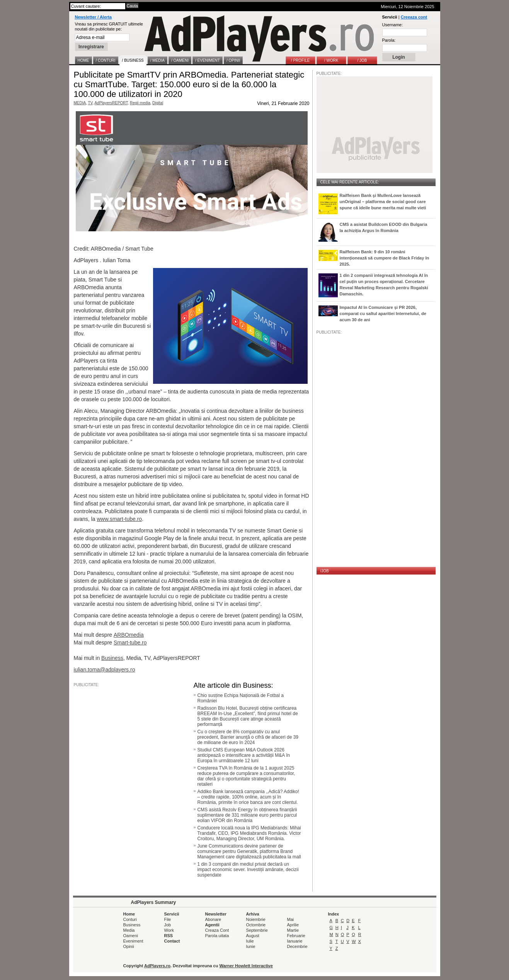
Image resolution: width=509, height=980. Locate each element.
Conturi (130, 919)
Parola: (389, 40)
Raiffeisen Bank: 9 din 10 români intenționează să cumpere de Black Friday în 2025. (385, 258)
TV (90, 103)
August (253, 936)
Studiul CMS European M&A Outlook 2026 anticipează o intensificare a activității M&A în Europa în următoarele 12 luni (244, 755)
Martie (293, 930)
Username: (393, 25)
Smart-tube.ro (130, 643)
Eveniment (133, 941)
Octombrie (256, 925)
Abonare (213, 919)
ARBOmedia (129, 635)
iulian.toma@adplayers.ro (105, 670)
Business (112, 658)
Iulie (250, 941)
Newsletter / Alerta (94, 17)
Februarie (296, 936)
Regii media (140, 103)
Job (168, 925)
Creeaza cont (414, 17)
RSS (169, 936)
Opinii (129, 946)
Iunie (251, 946)
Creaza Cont (217, 930)
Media (129, 930)
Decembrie (297, 946)
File (168, 919)
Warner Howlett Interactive (246, 966)
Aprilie (293, 925)
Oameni (131, 936)
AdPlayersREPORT (111, 103)
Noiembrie (256, 919)
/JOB (325, 571)
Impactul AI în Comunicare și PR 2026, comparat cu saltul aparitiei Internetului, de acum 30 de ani (383, 314)
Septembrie (257, 930)
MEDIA (80, 103)
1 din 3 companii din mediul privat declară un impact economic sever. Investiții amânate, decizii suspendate (248, 870)
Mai (291, 919)
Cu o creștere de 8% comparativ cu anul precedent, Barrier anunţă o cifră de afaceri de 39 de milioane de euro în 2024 (248, 737)
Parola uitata (217, 936)
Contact (172, 941)
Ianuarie (295, 941)
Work (169, 930)
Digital (158, 103)
